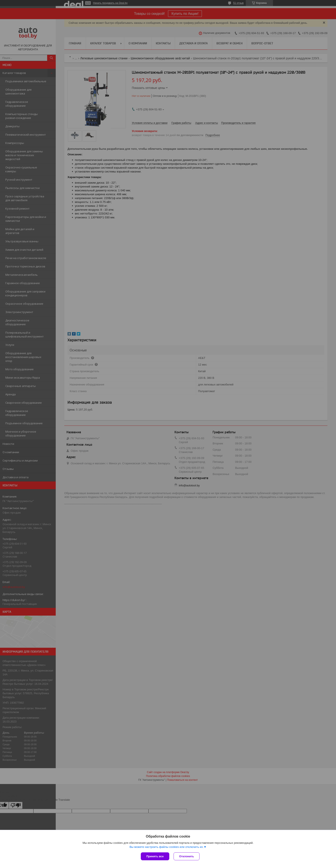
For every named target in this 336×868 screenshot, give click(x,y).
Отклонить (187, 856)
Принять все (155, 856)
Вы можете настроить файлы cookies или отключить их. (166, 847)
